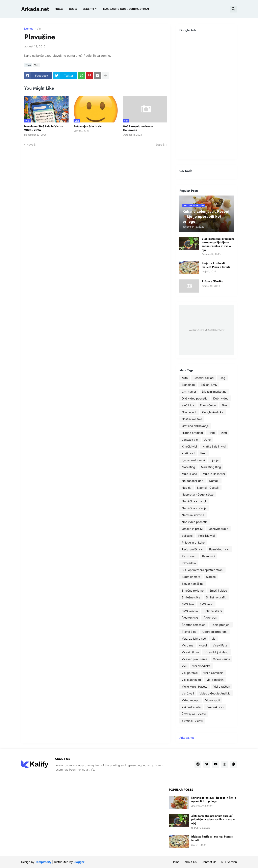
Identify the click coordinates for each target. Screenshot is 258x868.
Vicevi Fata (220, 645)
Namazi (214, 481)
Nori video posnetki (195, 522)
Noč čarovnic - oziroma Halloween (138, 128)
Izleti (224, 433)
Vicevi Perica (222, 659)
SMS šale (188, 604)
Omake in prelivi (192, 529)
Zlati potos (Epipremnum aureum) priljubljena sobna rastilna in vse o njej (218, 244)
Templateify (43, 862)
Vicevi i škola (190, 652)
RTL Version (229, 862)
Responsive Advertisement (207, 330)
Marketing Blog (211, 467)
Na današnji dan (192, 481)
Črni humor (189, 392)
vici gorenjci (190, 673)
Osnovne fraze (218, 529)
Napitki (187, 488)
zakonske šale (191, 707)
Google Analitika (213, 412)
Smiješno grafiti (216, 597)
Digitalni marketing (214, 392)
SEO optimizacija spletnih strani (202, 570)
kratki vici (188, 453)
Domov (29, 29)
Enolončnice (208, 405)
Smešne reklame (193, 590)
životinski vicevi (192, 721)
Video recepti (191, 700)
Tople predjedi (221, 625)
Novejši (31, 145)
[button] (233, 9)
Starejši (160, 145)
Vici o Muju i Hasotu (195, 687)
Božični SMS (209, 385)
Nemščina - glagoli (194, 501)
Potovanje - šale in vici (88, 126)
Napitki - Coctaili (208, 488)
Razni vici (208, 556)
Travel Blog (189, 632)
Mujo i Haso (189, 474)
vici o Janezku (191, 680)
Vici (39, 29)
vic (214, 638)
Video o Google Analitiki (215, 693)
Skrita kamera (191, 577)
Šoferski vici (190, 618)
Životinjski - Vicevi (194, 714)
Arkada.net (35, 9)
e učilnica (188, 405)
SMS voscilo (190, 611)
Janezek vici (190, 440)
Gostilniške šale (192, 419)
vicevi (203, 645)
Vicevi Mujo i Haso (216, 652)
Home (59, 9)
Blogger (79, 862)
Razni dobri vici (219, 549)
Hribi (212, 433)
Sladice (211, 577)
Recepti (88, 9)
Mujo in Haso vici (214, 474)
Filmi (224, 405)
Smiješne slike (191, 597)
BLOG (73, 9)
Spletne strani (213, 611)
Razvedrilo (189, 563)
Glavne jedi (189, 412)
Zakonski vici (215, 707)
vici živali (188, 693)
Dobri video (221, 398)
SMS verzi (206, 604)
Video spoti (213, 700)
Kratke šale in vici (214, 446)
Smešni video (218, 590)
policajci (187, 536)
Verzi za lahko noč (194, 638)
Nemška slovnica (193, 515)
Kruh (203, 453)
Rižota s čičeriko (212, 281)
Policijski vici (207, 536)
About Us (190, 862)
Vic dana (188, 645)
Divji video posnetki (195, 398)
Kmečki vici (189, 446)
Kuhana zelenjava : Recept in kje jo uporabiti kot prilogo (214, 799)
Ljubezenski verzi (193, 460)
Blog (222, 378)
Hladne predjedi (192, 433)
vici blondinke (201, 666)
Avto (185, 378)
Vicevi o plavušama (195, 659)
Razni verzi (189, 556)
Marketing (188, 467)
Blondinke (188, 385)
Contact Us (209, 862)
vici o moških (215, 680)
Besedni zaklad (204, 378)
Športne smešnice (194, 625)
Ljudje (215, 460)
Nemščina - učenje (194, 508)
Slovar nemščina (193, 584)
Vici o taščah (222, 687)
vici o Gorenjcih (213, 673)
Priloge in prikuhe (193, 542)
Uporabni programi (215, 632)
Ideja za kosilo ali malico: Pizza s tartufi (216, 265)
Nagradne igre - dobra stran (126, 9)
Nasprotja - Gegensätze (198, 494)
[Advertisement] (207, 95)
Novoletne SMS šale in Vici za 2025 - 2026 (44, 128)
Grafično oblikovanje (195, 426)
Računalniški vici (193, 549)
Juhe (207, 440)
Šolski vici (210, 618)
